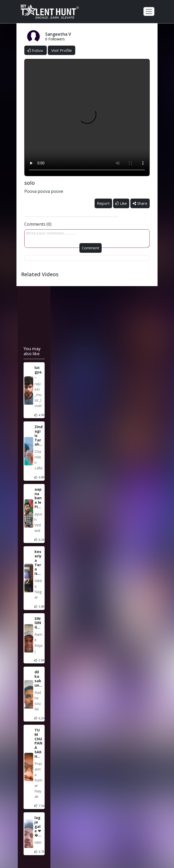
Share (140, 203)
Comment (91, 248)
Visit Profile (62, 50)
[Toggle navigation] (149, 11)
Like (121, 203)
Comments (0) (38, 224)
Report (103, 203)
